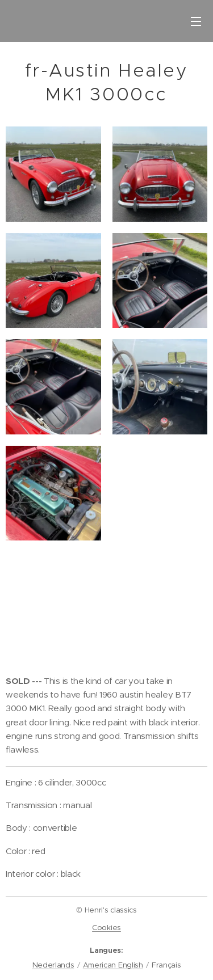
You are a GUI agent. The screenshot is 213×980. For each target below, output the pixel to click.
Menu (196, 22)
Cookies (106, 928)
